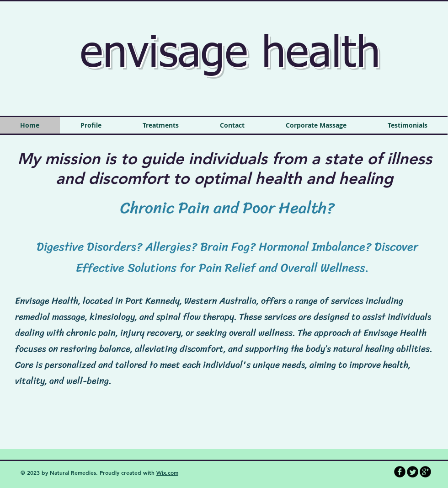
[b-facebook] (400, 472)
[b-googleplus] (425, 472)
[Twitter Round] (413, 472)
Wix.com (167, 472)
